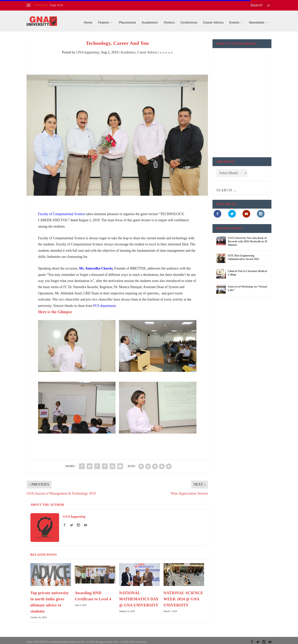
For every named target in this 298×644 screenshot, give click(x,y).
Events (234, 20)
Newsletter (257, 20)
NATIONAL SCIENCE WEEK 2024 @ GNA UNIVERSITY (183, 596)
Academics (150, 20)
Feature (104, 20)
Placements (127, 20)
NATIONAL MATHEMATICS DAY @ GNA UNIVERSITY (139, 596)
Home (88, 20)
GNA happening (88, 49)
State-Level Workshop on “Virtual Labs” (247, 285)
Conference (189, 20)
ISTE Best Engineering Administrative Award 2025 (244, 254)
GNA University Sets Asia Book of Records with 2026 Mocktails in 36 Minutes (248, 239)
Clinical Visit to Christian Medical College (247, 270)
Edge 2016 (56, 5)
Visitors (169, 20)
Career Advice (213, 20)
